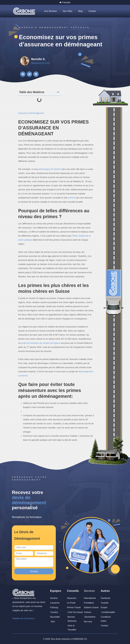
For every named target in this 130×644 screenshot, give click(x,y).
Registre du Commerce (23, 618)
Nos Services (51, 11)
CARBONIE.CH (80, 639)
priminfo (72, 198)
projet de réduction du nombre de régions (41, 343)
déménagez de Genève (50, 169)
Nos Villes (68, 11)
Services (89, 591)
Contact (92, 11)
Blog (80, 11)
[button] (23, 74)
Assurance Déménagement (31, 113)
